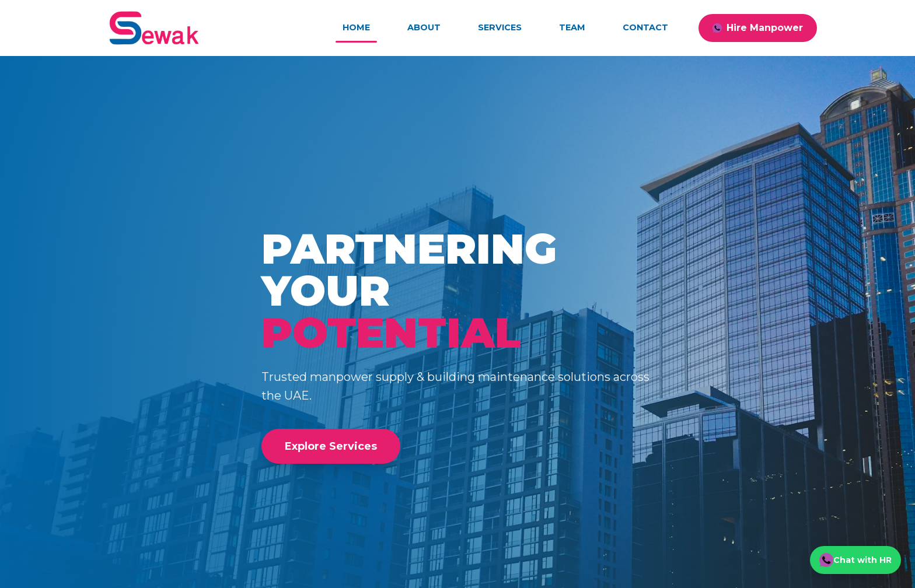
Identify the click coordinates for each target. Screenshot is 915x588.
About (424, 27)
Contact (645, 27)
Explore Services (331, 446)
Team (572, 27)
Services (500, 27)
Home (356, 27)
